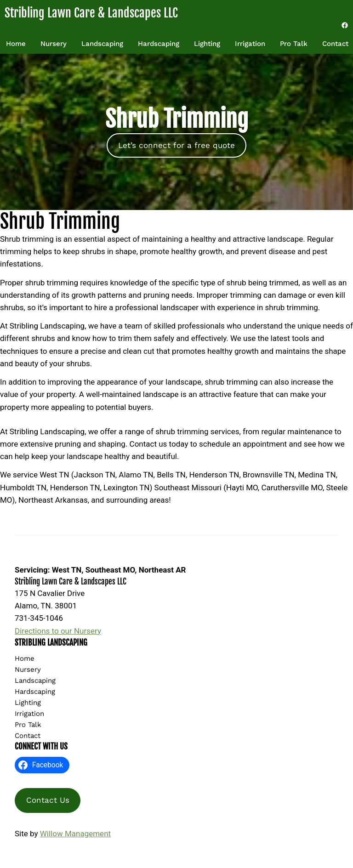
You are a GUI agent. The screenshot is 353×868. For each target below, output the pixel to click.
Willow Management (75, 834)
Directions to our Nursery (58, 631)
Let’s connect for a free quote (176, 145)
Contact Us (48, 800)
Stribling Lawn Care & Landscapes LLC (91, 13)
